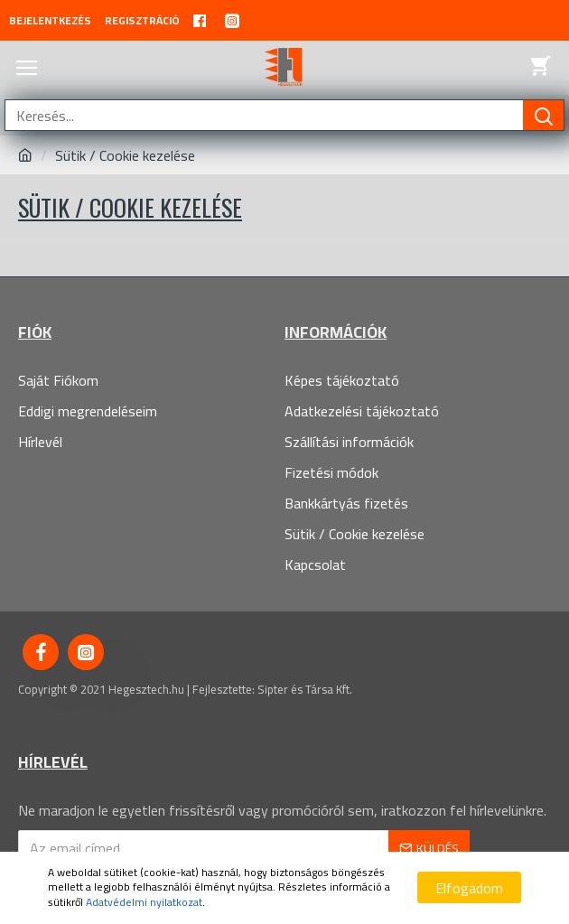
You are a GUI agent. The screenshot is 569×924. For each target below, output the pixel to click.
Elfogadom (469, 888)
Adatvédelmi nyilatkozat (144, 903)
